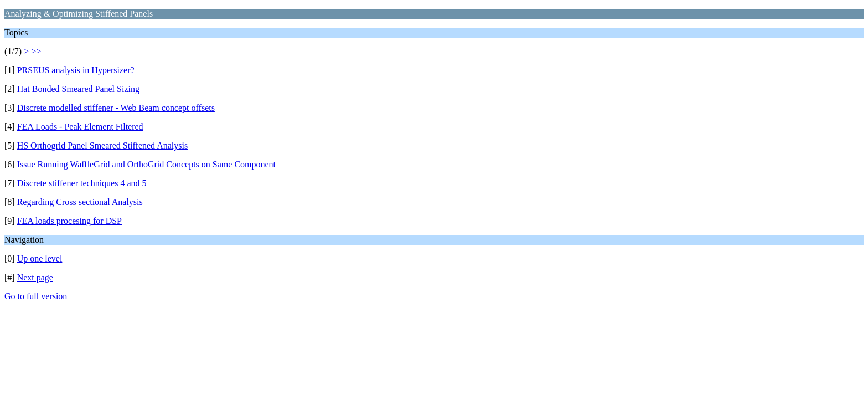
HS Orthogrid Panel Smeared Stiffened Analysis (103, 145)
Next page (35, 277)
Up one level (40, 259)
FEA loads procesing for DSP (69, 221)
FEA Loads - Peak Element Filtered (80, 127)
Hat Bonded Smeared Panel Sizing (78, 89)
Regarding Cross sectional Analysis (80, 202)
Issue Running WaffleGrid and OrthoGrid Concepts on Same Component (146, 164)
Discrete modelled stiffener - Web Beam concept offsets (116, 108)
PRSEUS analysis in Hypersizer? (76, 70)
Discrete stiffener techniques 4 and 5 (82, 183)
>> (36, 51)
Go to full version (36, 296)
